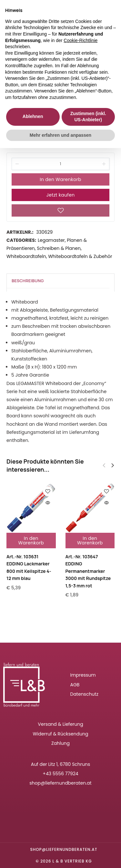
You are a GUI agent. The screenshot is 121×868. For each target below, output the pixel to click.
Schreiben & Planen (59, 248)
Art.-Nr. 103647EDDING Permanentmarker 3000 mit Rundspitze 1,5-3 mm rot (88, 571)
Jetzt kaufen (61, 195)
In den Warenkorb (60, 179)
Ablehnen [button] (33, 116)
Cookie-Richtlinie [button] (81, 40)
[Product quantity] (60, 164)
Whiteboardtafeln (26, 256)
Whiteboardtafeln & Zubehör (80, 256)
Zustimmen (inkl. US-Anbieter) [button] (88, 117)
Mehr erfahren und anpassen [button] (60, 135)
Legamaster (51, 240)
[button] (113, 466)
